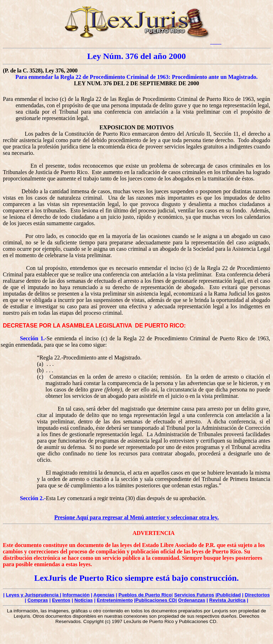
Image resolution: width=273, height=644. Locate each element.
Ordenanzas (192, 600)
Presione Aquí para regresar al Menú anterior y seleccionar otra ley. (137, 517)
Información (76, 595)
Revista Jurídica (227, 600)
